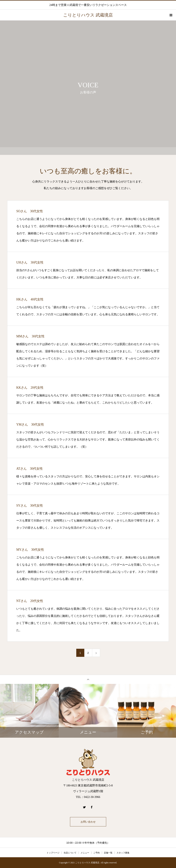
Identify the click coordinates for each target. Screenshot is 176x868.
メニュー (85, 853)
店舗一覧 (108, 853)
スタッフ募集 (123, 853)
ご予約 (97, 853)
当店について (70, 853)
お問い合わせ (88, 822)
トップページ (53, 853)
